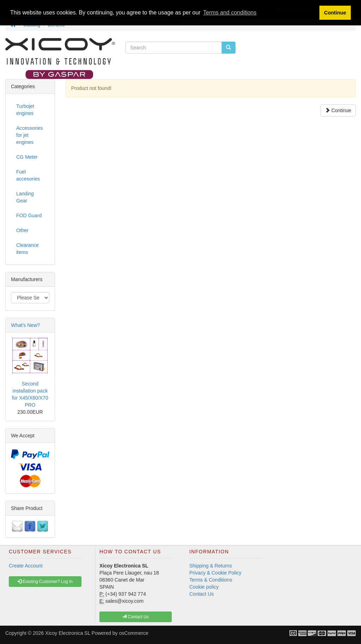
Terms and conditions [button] (230, 13)
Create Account (26, 566)
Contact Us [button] (136, 617)
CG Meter (27, 157)
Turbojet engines (25, 110)
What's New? (25, 325)
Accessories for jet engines (29, 135)
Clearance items (27, 249)
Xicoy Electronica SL (68, 633)
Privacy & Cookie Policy (215, 573)
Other (22, 230)
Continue (338, 110)
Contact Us (201, 594)
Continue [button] (335, 13)
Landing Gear (25, 197)
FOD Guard (29, 215)
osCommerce (134, 633)
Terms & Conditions (211, 580)
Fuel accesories (28, 175)
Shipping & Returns (211, 566)
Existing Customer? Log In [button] (45, 582)
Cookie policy (204, 587)
